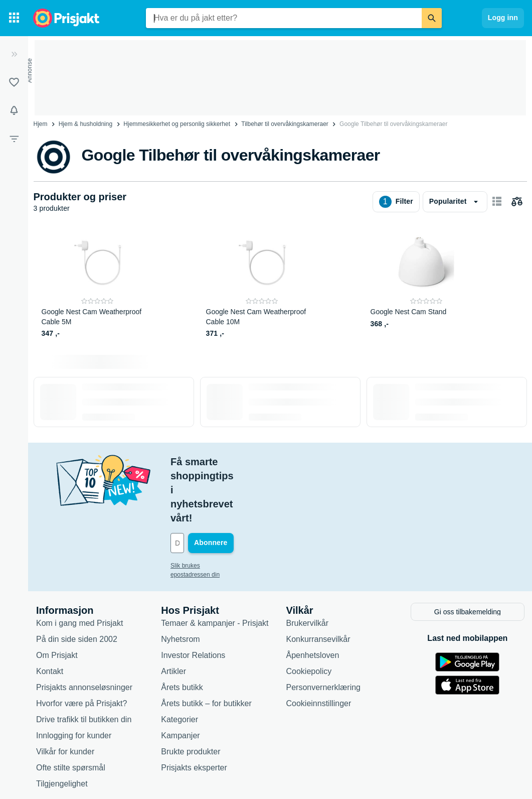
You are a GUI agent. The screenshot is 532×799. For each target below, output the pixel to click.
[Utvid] (14, 54)
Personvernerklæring (324, 630)
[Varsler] (14, 110)
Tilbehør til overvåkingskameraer (285, 124)
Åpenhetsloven (313, 598)
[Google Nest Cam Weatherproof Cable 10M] (262, 284)
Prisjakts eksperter (194, 710)
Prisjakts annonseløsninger (84, 630)
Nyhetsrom (180, 582)
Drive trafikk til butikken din (84, 662)
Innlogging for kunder (74, 678)
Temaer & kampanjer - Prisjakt (215, 566)
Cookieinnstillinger (319, 646)
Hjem (41, 124)
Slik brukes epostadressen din (211, 509)
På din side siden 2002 (77, 582)
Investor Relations (193, 598)
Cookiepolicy (309, 614)
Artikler (173, 614)
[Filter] (14, 139)
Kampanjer (180, 678)
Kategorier (180, 662)
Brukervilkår (307, 566)
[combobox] (284, 18)
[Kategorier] (14, 18)
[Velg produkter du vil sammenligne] (517, 202)
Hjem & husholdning (85, 124)
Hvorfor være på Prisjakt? (81, 646)
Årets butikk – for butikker (206, 646)
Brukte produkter (191, 694)
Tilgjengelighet (62, 726)
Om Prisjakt (57, 598)
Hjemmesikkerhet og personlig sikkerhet (177, 124)
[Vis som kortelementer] (497, 202)
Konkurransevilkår (318, 582)
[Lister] (14, 82)
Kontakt (50, 614)
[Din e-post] (238, 487)
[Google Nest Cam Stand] (426, 284)
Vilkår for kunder (65, 694)
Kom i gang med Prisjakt (79, 566)
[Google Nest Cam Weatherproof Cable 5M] (98, 284)
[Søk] (432, 18)
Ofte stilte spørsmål (71, 710)
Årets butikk (182, 630)
